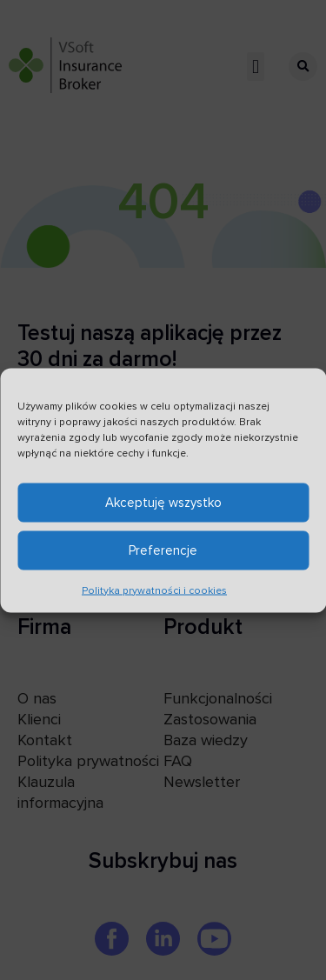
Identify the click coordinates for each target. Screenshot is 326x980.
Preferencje (163, 552)
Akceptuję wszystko (163, 504)
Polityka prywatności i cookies (154, 593)
